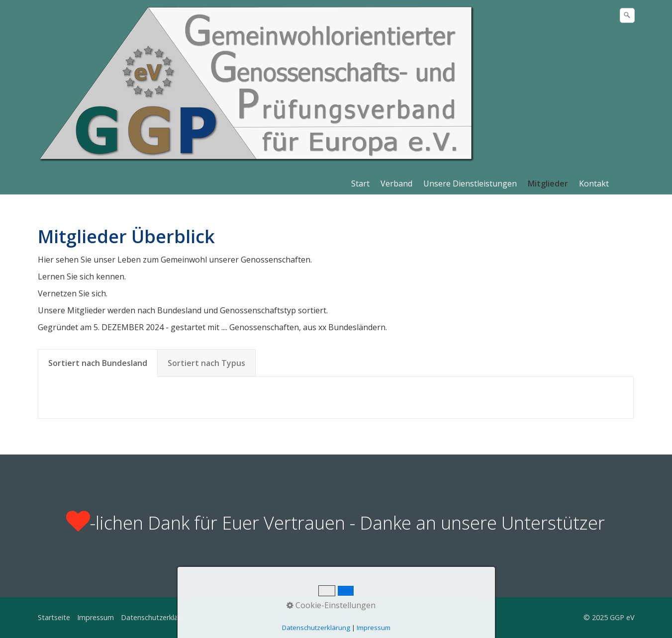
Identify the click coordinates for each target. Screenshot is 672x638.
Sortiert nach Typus (206, 363)
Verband (396, 183)
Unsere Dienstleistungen (470, 183)
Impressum (96, 617)
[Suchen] (627, 15)
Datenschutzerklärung (157, 617)
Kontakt (594, 183)
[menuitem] (361, 183)
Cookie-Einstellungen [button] (331, 605)
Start (360, 183)
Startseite (54, 617)
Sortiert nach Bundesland (98, 363)
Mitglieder (548, 183)
